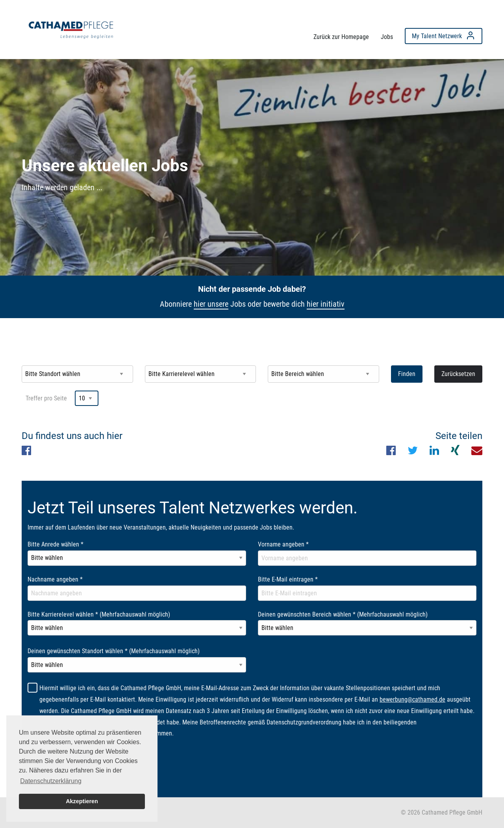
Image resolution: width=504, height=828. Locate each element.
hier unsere (211, 304)
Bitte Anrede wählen (56, 544)
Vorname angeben (283, 544)
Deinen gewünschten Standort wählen (114, 651)
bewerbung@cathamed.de (412, 699)
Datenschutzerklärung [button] (51, 781)
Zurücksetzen (458, 374)
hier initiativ (326, 304)
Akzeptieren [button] (82, 801)
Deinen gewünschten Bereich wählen (343, 614)
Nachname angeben (55, 579)
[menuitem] (71, 28)
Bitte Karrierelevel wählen (99, 614)
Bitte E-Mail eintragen (288, 579)
